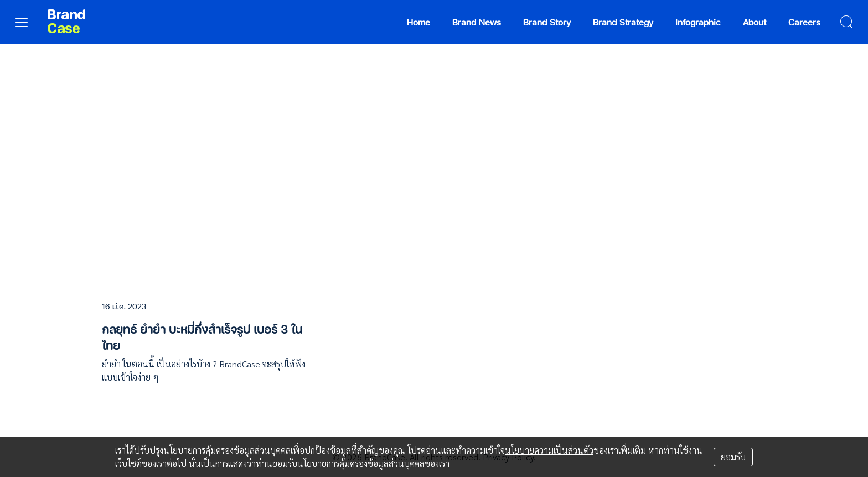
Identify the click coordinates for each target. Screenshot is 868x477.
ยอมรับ (733, 457)
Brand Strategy (623, 22)
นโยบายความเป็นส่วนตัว (549, 450)
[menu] (22, 22)
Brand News (477, 22)
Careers (804, 22)
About (755, 22)
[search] (846, 22)
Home (418, 22)
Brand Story (547, 22)
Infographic (698, 22)
